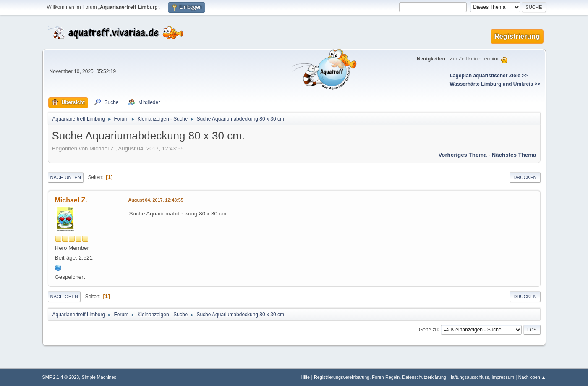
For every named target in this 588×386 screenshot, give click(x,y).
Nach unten (66, 177)
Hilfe (306, 377)
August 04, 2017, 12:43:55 (156, 200)
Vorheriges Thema (462, 155)
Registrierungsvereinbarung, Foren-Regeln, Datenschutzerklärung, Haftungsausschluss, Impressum (414, 377)
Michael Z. (71, 200)
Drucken (525, 177)
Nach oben (64, 297)
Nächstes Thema (514, 155)
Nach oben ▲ (532, 377)
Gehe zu (428, 329)
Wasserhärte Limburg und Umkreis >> (495, 84)
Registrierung (517, 36)
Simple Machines (99, 377)
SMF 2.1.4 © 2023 (61, 377)
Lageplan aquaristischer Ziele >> (489, 76)
